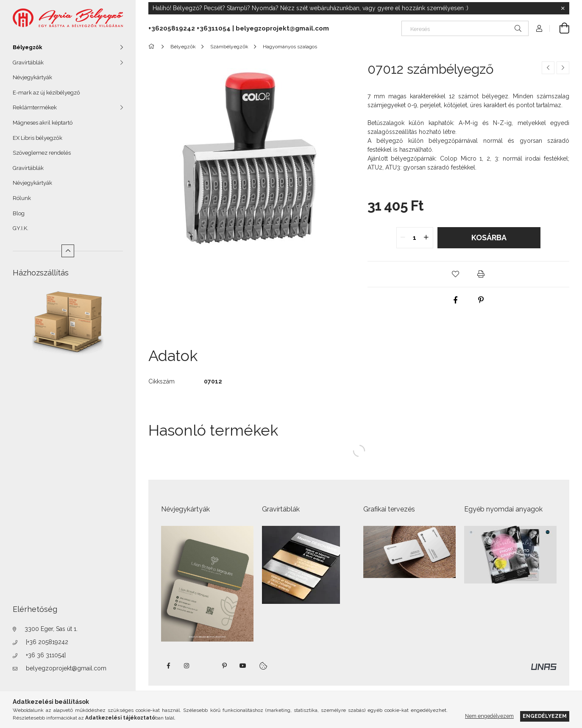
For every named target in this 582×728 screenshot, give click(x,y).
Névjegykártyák (32, 77)
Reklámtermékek (35, 107)
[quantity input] (415, 238)
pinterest (224, 666)
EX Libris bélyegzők (38, 138)
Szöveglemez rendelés (42, 153)
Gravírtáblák (28, 63)
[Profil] (539, 28)
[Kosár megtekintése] (560, 28)
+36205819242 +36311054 (189, 28)
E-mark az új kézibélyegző (46, 93)
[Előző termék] (548, 68)
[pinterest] (481, 300)
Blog (19, 213)
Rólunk (22, 198)
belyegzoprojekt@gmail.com (66, 668)
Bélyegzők (28, 47)
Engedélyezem (545, 716)
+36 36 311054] (46, 655)
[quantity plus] (426, 238)
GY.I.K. (21, 228)
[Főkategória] (153, 47)
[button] (456, 274)
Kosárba (489, 238)
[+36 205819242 (47, 642)
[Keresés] (465, 28)
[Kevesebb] (68, 251)
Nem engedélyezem (489, 716)
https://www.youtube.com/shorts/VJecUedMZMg (243, 666)
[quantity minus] (403, 238)
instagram (187, 666)
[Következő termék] (563, 68)
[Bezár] (563, 8)
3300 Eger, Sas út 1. (51, 629)
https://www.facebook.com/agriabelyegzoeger (168, 666)
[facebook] (456, 300)
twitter (206, 666)
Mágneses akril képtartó (43, 123)
